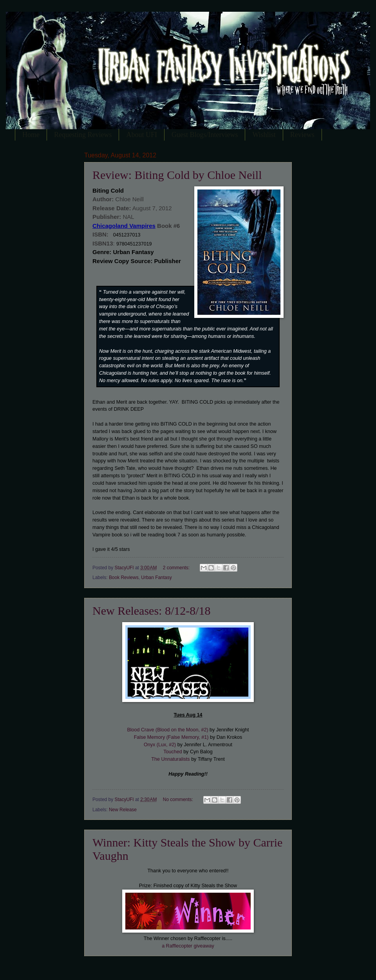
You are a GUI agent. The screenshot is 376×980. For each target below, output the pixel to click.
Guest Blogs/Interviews (205, 135)
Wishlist (264, 135)
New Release (123, 810)
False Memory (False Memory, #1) (171, 737)
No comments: (179, 800)
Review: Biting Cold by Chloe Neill (177, 175)
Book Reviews (124, 578)
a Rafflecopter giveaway (188, 946)
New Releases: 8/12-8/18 (152, 611)
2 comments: (177, 568)
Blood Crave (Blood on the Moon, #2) (167, 730)
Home (31, 135)
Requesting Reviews (83, 135)
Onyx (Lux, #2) (160, 745)
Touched (173, 752)
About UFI (142, 135)
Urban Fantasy (156, 578)
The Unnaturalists (170, 759)
